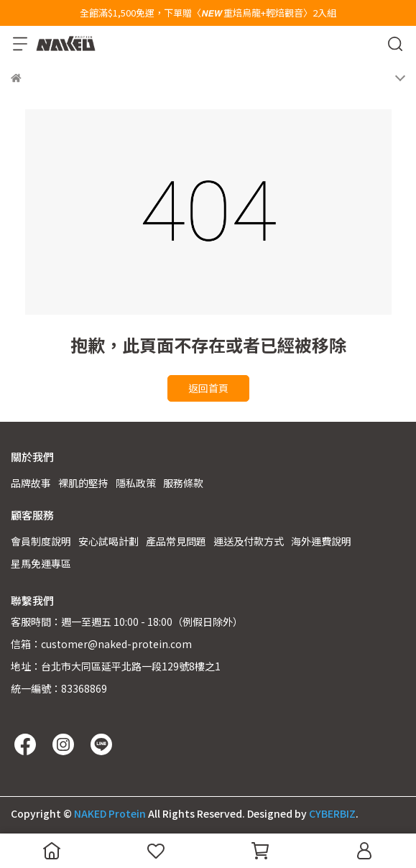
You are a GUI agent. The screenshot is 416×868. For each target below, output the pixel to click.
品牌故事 (31, 483)
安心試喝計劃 (108, 541)
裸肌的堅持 (83, 483)
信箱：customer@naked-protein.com (101, 644)
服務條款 (183, 483)
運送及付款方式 (249, 541)
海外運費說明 (321, 541)
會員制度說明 (41, 541)
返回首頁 (208, 388)
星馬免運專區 (41, 563)
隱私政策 (136, 483)
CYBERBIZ (332, 813)
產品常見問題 (176, 541)
